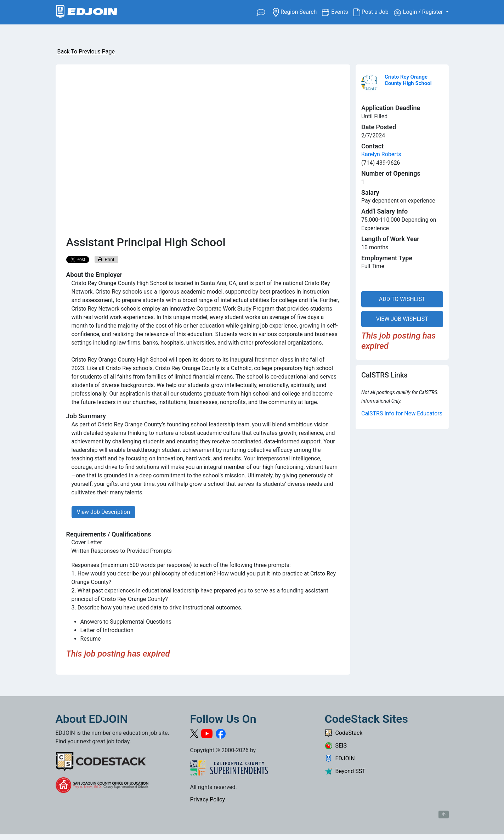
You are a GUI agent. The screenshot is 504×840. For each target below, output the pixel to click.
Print (106, 259)
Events (342, 12)
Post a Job (374, 12)
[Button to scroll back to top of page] (444, 815)
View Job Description (103, 512)
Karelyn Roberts (381, 154)
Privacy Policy (208, 799)
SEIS (336, 746)
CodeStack (344, 733)
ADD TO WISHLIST (402, 299)
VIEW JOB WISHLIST (402, 319)
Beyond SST (345, 771)
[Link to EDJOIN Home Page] (87, 12)
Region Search (297, 12)
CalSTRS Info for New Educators (402, 413)
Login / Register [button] (419, 12)
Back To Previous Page (86, 52)
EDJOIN (340, 758)
